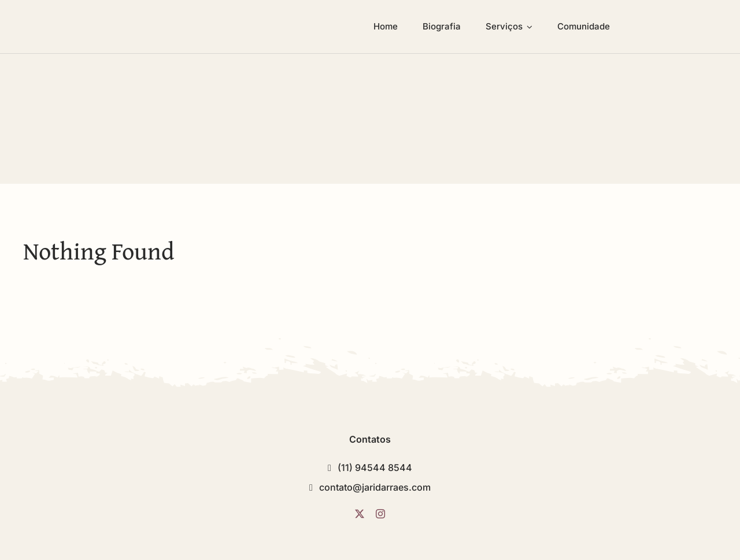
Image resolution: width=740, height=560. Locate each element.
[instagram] (380, 514)
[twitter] (360, 514)
